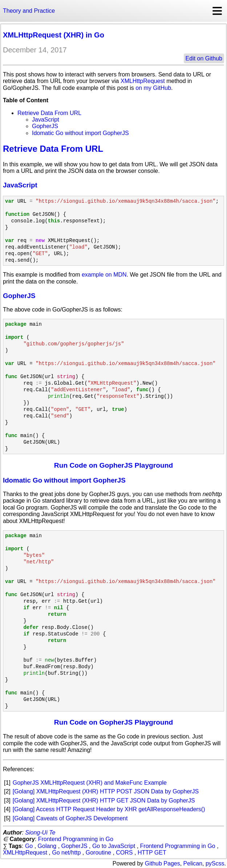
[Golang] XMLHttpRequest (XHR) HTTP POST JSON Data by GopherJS (106, 791)
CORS (124, 853)
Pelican (193, 863)
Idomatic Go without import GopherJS (80, 133)
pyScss (215, 863)
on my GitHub (153, 88)
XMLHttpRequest (143, 81)
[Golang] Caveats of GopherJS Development (70, 818)
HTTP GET (152, 853)
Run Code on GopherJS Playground (114, 465)
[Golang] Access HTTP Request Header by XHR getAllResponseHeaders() (109, 809)
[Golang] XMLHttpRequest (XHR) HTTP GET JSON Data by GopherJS (104, 800)
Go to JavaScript (114, 846)
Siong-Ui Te (40, 833)
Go (29, 846)
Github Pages (163, 863)
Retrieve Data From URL (49, 113)
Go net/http (66, 853)
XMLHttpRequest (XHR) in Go (54, 35)
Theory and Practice (29, 11)
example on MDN (104, 275)
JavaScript (46, 120)
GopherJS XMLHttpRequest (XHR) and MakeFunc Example (90, 783)
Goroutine (98, 853)
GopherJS (45, 126)
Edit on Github (204, 58)
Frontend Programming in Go (76, 839)
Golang (47, 846)
